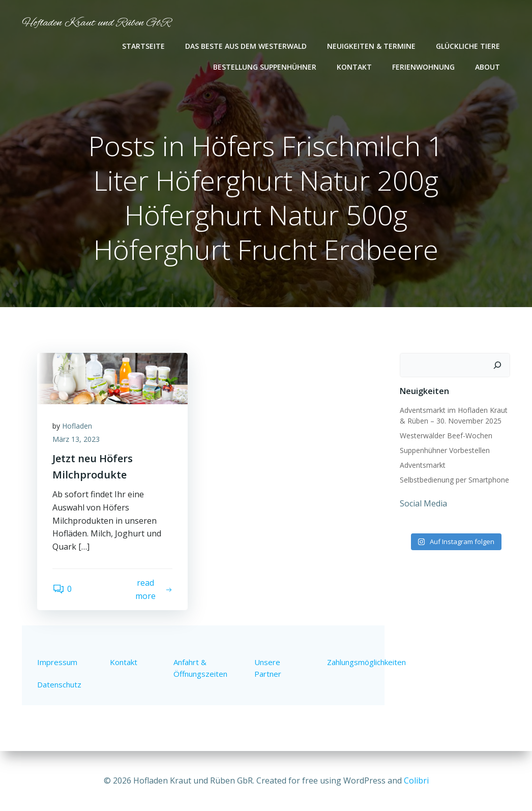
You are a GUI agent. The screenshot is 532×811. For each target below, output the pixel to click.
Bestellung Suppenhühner (265, 67)
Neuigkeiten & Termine (371, 46)
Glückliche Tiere (468, 46)
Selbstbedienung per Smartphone (454, 480)
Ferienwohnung (423, 67)
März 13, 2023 (76, 439)
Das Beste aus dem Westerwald (246, 46)
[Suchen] (497, 365)
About (487, 67)
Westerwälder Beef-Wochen (446, 435)
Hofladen (77, 426)
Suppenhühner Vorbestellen (445, 450)
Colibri (416, 780)
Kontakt (354, 67)
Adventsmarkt (423, 465)
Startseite (143, 46)
